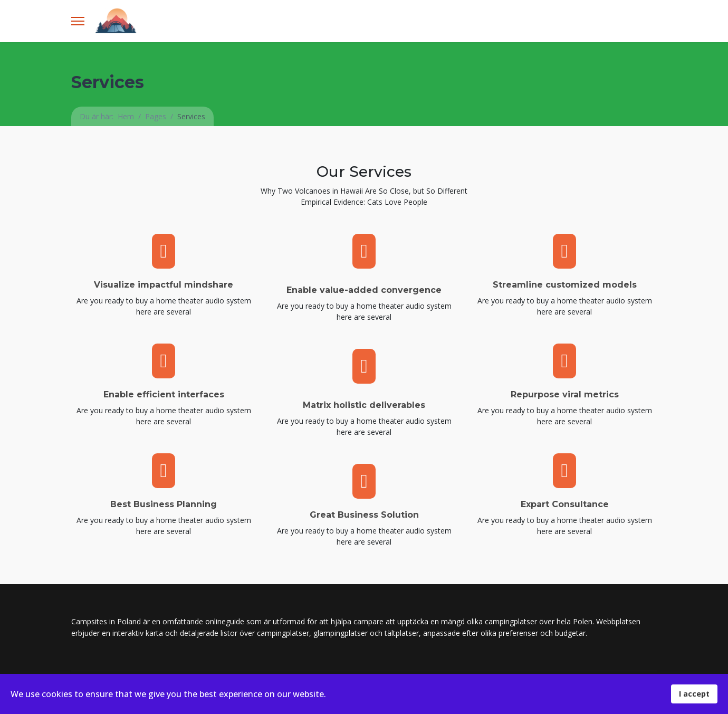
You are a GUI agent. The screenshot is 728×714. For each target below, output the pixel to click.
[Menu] (78, 21)
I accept (694, 694)
